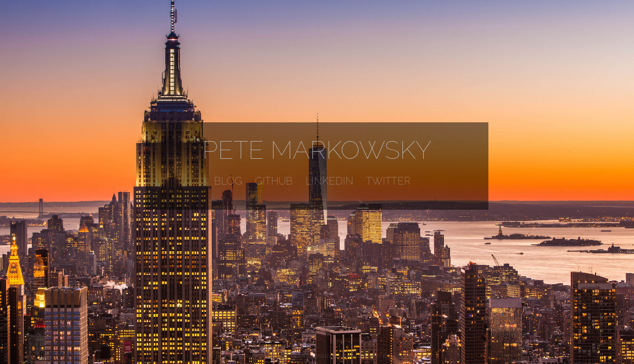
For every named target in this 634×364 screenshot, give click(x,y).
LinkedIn (329, 181)
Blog (228, 181)
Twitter (388, 181)
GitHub (274, 181)
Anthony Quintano (397, 356)
